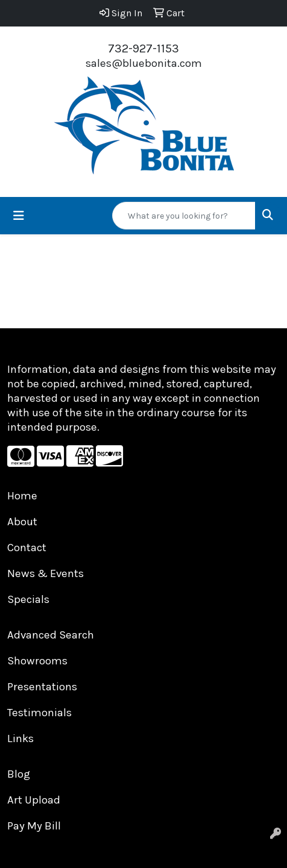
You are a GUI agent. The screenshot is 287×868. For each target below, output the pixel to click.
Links (20, 738)
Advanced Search (51, 635)
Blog (19, 774)
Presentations (42, 687)
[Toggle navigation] (19, 216)
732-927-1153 (143, 48)
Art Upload (34, 800)
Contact (27, 548)
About (22, 522)
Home (22, 496)
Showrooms (37, 661)
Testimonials (39, 713)
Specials (28, 599)
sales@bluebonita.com (144, 63)
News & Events (46, 573)
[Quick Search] (184, 216)
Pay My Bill (34, 826)
